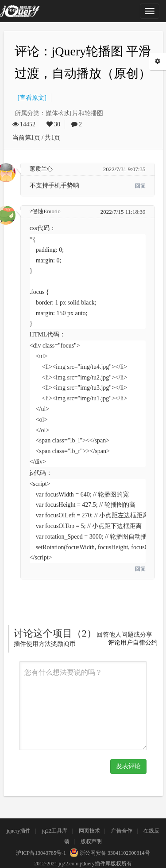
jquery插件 (19, 831)
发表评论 (128, 766)
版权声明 (91, 841)
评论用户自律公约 (133, 643)
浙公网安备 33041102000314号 (109, 853)
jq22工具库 (55, 831)
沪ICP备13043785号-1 (41, 853)
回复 (140, 186)
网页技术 (89, 831)
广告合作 (122, 831)
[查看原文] (31, 98)
